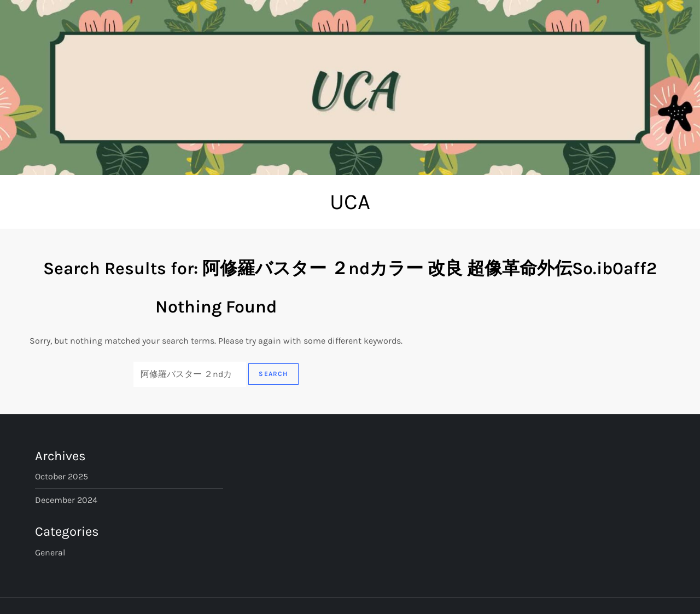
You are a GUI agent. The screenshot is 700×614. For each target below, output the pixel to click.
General (50, 552)
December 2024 (66, 500)
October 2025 (62, 476)
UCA (350, 202)
